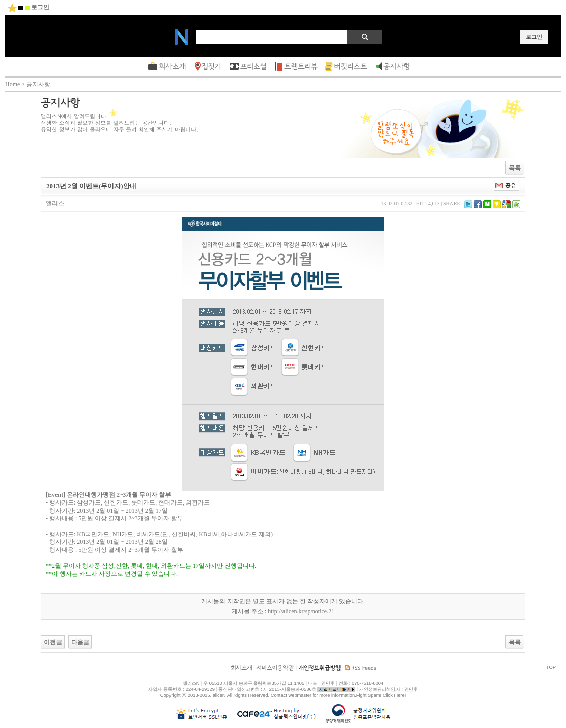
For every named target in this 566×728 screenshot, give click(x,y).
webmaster (300, 695)
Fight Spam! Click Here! (381, 695)
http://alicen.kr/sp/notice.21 (301, 611)
